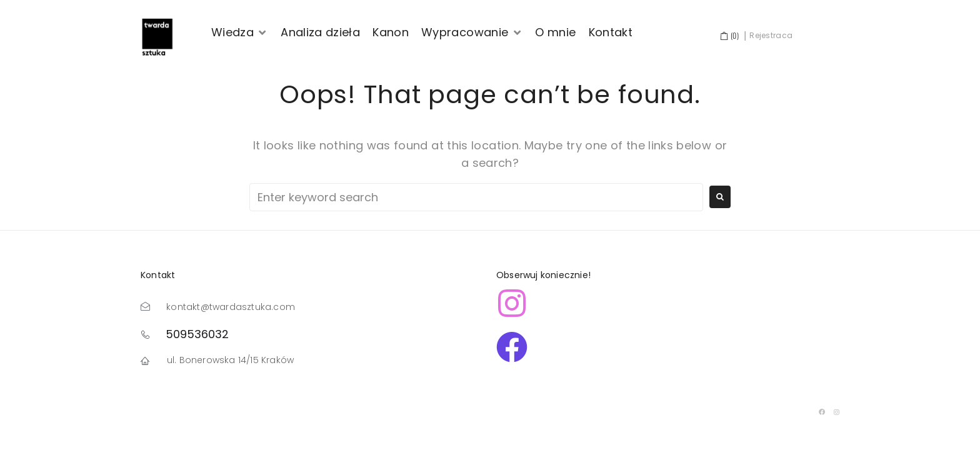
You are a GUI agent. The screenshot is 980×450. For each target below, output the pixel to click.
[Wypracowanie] (472, 32)
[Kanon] (391, 32)
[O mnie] (555, 32)
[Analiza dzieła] (320, 32)
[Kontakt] (611, 32)
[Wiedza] (240, 32)
